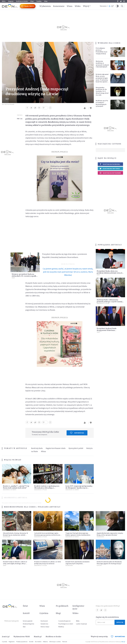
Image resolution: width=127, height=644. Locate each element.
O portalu (5, 642)
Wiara (70, 6)
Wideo (78, 6)
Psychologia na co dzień (66, 624)
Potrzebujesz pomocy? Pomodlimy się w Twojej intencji (102, 51)
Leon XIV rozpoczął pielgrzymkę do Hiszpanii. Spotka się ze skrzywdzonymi (79, 488)
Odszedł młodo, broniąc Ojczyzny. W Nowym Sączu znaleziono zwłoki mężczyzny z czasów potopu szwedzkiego (15, 536)
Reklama (45, 642)
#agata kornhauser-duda (56, 448)
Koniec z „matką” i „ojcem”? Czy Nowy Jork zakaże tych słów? (16, 487)
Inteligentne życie (78, 607)
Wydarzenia (45, 6)
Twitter (121, 1)
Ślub (24, 627)
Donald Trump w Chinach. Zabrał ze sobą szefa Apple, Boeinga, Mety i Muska (15, 564)
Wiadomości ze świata (10, 490)
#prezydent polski (76, 448)
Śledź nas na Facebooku (110, 164)
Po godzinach (62, 606)
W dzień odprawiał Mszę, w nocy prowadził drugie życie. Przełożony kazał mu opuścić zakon (102, 79)
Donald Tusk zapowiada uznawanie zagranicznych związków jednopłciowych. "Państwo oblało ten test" (78, 564)
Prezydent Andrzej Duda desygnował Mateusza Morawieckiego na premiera (109, 330)
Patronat (65, 642)
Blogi (32, 1)
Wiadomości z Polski (40, 490)
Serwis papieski (28, 621)
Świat (7, 99)
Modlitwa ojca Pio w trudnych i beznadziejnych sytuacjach (102, 103)
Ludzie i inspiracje (81, 624)
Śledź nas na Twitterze (110, 169)
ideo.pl (123, 642)
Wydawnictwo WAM (22, 637)
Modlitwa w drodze (22, 1)
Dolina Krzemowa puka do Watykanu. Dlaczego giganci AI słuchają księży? (109, 563)
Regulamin (12, 642)
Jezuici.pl (6, 637)
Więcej (86, 6)
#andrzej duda (37, 448)
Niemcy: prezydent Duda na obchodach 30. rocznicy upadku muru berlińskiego (25, 276)
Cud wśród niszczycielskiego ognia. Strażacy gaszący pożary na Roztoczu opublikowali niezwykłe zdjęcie (47, 535)
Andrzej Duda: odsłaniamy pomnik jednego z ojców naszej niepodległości (110, 302)
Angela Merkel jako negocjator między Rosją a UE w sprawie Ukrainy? (110, 534)
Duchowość (44, 621)
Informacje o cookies (55, 642)
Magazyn (11, 1)
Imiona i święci (45, 627)
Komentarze (59, 6)
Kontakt (31, 642)
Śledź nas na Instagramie (110, 173)
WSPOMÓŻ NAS (118, 637)
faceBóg (39, 1)
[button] (117, 6)
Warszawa (103, 6)
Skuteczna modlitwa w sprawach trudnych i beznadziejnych (102, 64)
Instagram (124, 1)
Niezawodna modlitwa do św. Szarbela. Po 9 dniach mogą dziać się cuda (102, 91)
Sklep (46, 1)
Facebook (118, 1)
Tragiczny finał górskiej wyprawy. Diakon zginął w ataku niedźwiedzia (78, 534)
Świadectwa (44, 624)
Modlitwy (61, 627)
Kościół (99, 565)
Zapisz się (120, 622)
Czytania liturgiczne (64, 621)
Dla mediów (38, 642)
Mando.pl (38, 637)
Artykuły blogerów (28, 624)
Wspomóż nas (77, 433)
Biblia (4, 1)
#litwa (43, 451)
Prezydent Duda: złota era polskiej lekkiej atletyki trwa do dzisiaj (110, 273)
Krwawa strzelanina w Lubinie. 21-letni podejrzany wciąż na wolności (48, 563)
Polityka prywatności (22, 642)
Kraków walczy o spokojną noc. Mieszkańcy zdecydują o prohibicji (47, 488)
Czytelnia (44, 613)
